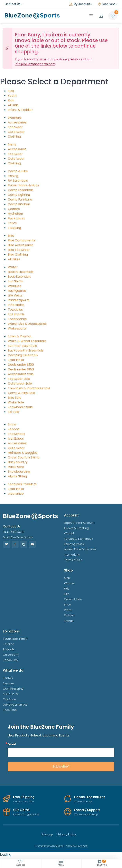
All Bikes (14, 259)
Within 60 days (83, 801)
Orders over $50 (23, 801)
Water (13, 267)
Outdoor (70, 615)
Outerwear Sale (20, 383)
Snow (12, 424)
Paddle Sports (19, 300)
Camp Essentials (21, 190)
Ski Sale (14, 412)
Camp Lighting (19, 195)
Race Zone (16, 467)
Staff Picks (16, 360)
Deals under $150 (21, 369)
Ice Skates (16, 439)
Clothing (14, 137)
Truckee (9, 644)
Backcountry (18, 462)
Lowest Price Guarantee (80, 549)
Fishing (13, 176)
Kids (11, 91)
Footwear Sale (19, 379)
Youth (12, 96)
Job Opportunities (15, 705)
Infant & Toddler (20, 110)
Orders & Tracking (76, 528)
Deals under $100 (21, 365)
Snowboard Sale (20, 407)
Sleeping (14, 228)
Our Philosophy (13, 689)
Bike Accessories (21, 245)
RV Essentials (18, 181)
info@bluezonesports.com (35, 64)
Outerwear (16, 132)
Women (70, 583)
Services (9, 683)
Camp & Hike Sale (21, 393)
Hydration (15, 214)
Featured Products (22, 484)
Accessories (17, 122)
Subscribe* (61, 766)
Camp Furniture (20, 199)
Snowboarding (19, 472)
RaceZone (10, 710)
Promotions (72, 555)
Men (67, 578)
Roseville (9, 649)
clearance (16, 494)
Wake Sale (16, 402)
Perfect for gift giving (26, 814)
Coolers (14, 209)
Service (14, 429)
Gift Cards (21, 810)
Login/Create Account (79, 523)
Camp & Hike (18, 171)
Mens (12, 144)
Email (12, 744)
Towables (15, 310)
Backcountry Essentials (26, 350)
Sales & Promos (20, 336)
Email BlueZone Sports (18, 537)
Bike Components (22, 240)
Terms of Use (73, 560)
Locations (106, 4)
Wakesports (17, 328)
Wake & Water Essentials (27, 341)
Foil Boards (16, 314)
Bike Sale (15, 398)
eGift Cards (11, 694)
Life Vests (15, 295)
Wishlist (69, 533)
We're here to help (86, 814)
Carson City (11, 655)
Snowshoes (16, 434)
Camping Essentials (23, 355)
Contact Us (12, 4)
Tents (12, 223)
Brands (69, 621)
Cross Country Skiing (24, 457)
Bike (11, 236)
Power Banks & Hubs (23, 185)
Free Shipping (24, 797)
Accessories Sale (21, 374)
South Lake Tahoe (15, 639)
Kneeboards (17, 319)
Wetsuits (14, 286)
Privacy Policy (67, 834)
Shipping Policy (74, 544)
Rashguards (17, 291)
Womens (15, 118)
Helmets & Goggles (23, 453)
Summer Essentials (22, 346)
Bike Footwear (19, 250)
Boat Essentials (19, 277)
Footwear (15, 127)
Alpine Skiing (17, 476)
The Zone (9, 699)
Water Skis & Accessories (27, 324)
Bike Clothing (18, 255)
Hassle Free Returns (90, 797)
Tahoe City (10, 660)
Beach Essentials (21, 272)
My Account (80, 4)
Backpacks (16, 218)
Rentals (8, 678)
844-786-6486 (14, 532)
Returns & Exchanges (78, 539)
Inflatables (16, 305)
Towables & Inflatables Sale (29, 388)
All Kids (13, 105)
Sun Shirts (15, 281)
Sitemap (47, 834)
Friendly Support (87, 810)
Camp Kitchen (19, 204)
